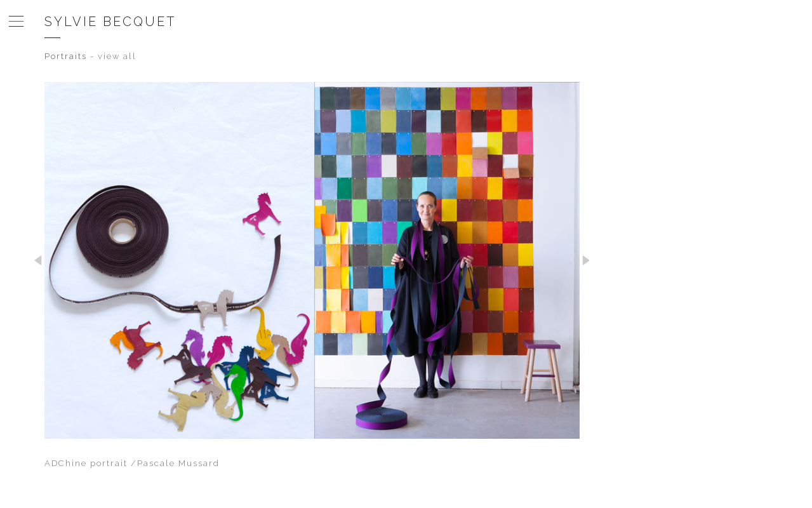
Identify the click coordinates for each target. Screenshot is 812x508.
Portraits (66, 56)
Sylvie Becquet (110, 22)
